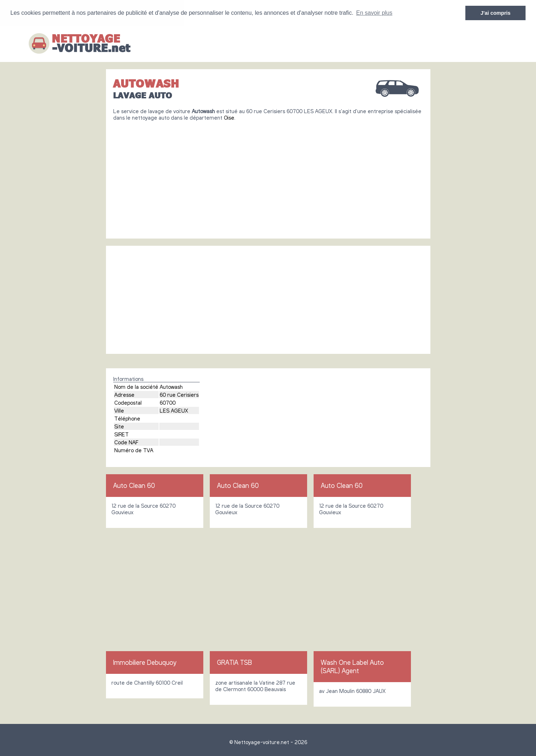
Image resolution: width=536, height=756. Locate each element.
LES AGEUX (174, 410)
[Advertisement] (268, 177)
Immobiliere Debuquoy (145, 662)
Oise (229, 117)
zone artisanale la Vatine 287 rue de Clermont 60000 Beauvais (255, 686)
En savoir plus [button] (374, 13)
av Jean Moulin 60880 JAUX (352, 691)
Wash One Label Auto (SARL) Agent (352, 666)
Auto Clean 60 (134, 485)
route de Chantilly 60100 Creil (147, 682)
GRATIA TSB (234, 662)
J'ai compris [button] (495, 13)
